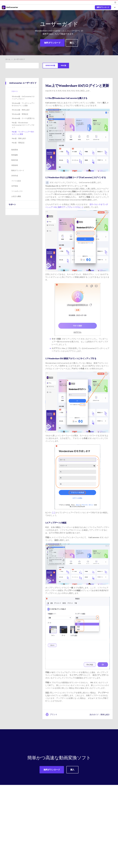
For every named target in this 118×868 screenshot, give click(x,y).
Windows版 (50, 65)
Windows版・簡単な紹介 (21, 110)
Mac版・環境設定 (18, 143)
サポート (13, 204)
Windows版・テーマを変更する (23, 118)
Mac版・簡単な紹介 (19, 138)
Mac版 (64, 65)
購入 (72, 43)
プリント (52, 714)
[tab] (22, 83)
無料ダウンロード (103, 7)
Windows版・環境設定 (20, 114)
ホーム (8, 59)
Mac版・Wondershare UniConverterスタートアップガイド (23, 125)
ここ (54, 513)
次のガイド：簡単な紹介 (98, 714)
